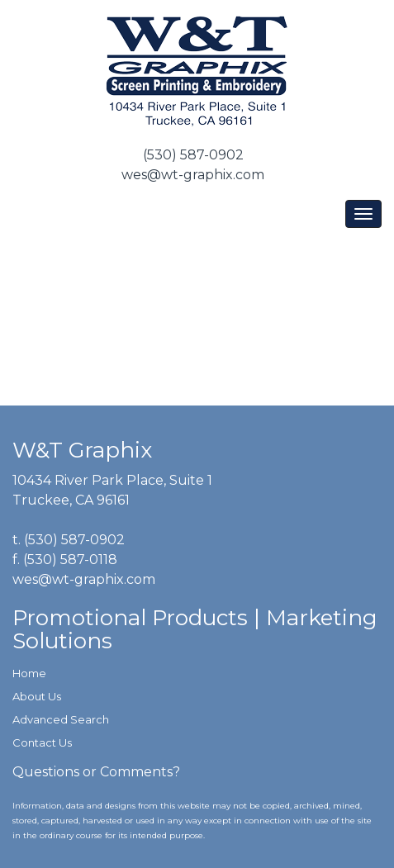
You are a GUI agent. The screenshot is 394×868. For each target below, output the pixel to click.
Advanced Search (61, 719)
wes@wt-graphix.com (193, 175)
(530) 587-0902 (193, 155)
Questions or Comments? (96, 772)
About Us (37, 696)
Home (29, 673)
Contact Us (42, 742)
